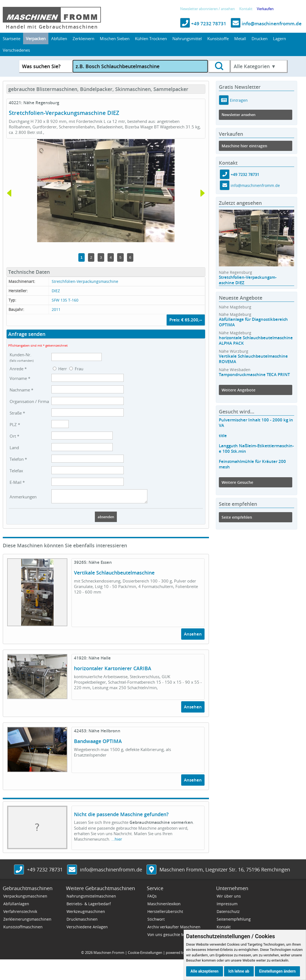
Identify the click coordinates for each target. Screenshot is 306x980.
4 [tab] (111, 257)
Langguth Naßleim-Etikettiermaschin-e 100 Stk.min (256, 448)
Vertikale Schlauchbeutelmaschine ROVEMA (253, 359)
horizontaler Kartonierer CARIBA (113, 671)
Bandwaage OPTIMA (98, 744)
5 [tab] (120, 257)
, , (225, 872)
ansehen (228, 9)
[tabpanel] (106, 191)
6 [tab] (130, 257)
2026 (89, 955)
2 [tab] (91, 257)
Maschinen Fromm (109, 955)
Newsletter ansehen (239, 115)
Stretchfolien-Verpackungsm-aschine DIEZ (248, 280)
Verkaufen (265, 9)
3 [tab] (101, 257)
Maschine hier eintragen (244, 146)
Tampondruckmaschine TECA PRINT (254, 375)
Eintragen (238, 100)
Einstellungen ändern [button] (278, 971)
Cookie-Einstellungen (145, 955)
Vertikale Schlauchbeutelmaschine (114, 575)
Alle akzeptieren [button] (205, 971)
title (223, 436)
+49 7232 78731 (203, 24)
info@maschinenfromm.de (266, 24)
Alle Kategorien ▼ (255, 66)
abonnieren (208, 9)
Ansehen (193, 637)
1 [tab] (82, 257)
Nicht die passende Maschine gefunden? (121, 817)
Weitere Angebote (239, 390)
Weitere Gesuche (237, 482)
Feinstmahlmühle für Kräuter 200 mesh (252, 464)
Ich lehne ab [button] (239, 971)
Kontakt (246, 9)
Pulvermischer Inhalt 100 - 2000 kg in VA (256, 423)
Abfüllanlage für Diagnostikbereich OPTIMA (253, 322)
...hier (117, 841)
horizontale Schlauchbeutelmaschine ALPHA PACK (256, 340)
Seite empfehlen (237, 517)
